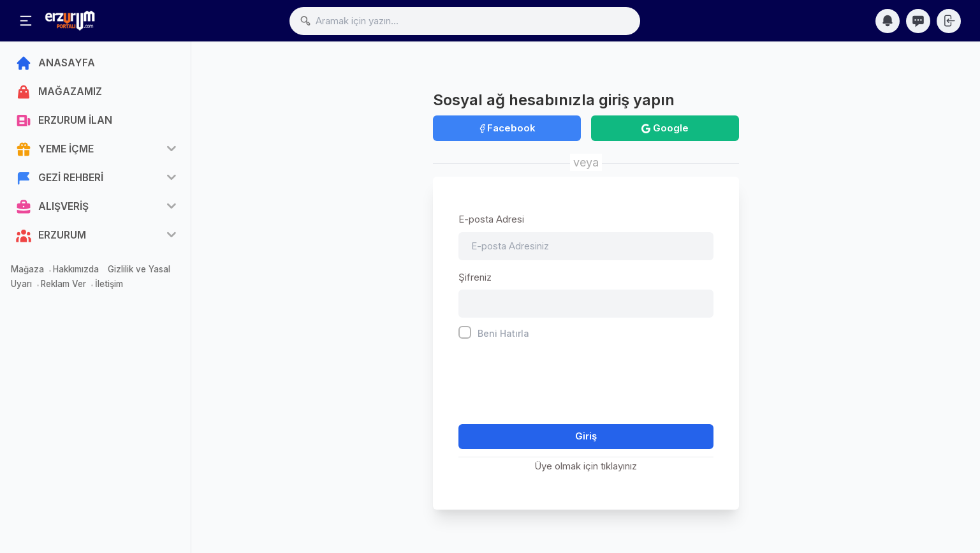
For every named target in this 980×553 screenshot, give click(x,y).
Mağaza (27, 269)
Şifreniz (475, 277)
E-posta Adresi (491, 219)
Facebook (507, 128)
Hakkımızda (76, 269)
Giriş (586, 436)
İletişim (109, 284)
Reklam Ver (63, 284)
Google (665, 128)
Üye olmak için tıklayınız (586, 466)
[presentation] (555, 379)
